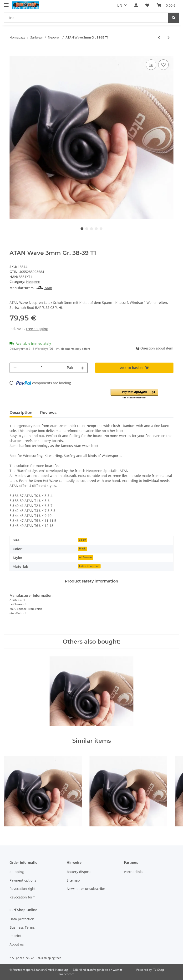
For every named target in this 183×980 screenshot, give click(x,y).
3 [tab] (91, 229)
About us (17, 944)
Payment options (23, 880)
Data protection (22, 919)
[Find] (86, 18)
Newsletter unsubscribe (86, 889)
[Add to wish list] (163, 65)
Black (82, 548)
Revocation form (23, 897)
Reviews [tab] (48, 413)
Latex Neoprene (89, 566)
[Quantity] (42, 368)
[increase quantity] (82, 368)
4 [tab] (96, 229)
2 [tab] (87, 229)
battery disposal (80, 872)
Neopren (33, 282)
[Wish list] (147, 5)
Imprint (15, 936)
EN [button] (120, 5)
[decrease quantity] (15, 368)
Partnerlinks (134, 872)
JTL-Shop (158, 970)
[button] (136, 5)
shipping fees (52, 958)
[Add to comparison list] (151, 65)
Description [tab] (21, 413)
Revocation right (23, 889)
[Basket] (166, 5)
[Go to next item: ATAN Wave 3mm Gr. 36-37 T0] (169, 37)
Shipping (17, 872)
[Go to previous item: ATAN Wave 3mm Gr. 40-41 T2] (159, 37)
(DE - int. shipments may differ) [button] (69, 349)
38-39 (82, 540)
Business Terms (22, 927)
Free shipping (37, 329)
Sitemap (73, 880)
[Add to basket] (13, 53)
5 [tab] (101, 229)
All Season (85, 557)
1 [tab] (82, 229)
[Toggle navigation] (6, 3)
